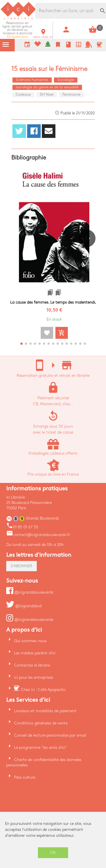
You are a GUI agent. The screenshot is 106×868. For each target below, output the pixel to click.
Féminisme (72, 94)
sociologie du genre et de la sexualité (47, 87)
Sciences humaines (32, 80)
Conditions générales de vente (41, 723)
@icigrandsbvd (24, 606)
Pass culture (25, 777)
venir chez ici (43, 35)
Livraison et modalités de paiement (45, 711)
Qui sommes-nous (30, 641)
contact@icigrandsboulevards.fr (38, 535)
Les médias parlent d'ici (35, 653)
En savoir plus (17, 30)
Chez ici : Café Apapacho (43, 690)
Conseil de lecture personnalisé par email (50, 735)
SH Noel (47, 94)
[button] (89, 255)
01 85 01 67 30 (22, 527)
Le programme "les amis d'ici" (41, 748)
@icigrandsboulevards (30, 592)
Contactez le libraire (32, 665)
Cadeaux (23, 94)
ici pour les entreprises (34, 677)
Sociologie (66, 80)
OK (53, 853)
